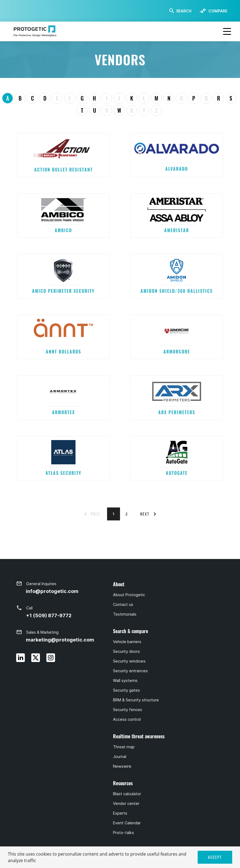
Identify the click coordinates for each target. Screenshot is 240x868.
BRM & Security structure (136, 700)
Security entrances (130, 671)
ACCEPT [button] (215, 857)
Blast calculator (127, 794)
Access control (127, 719)
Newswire (122, 766)
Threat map (124, 747)
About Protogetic (129, 595)
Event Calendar (127, 823)
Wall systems (125, 681)
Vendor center (126, 804)
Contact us (123, 605)
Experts (120, 813)
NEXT (145, 514)
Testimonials (125, 614)
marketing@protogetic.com (60, 640)
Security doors (126, 651)
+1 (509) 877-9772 (49, 615)
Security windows (129, 661)
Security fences (128, 710)
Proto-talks (124, 833)
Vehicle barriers (127, 642)
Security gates (126, 690)
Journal (120, 757)
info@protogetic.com (52, 591)
